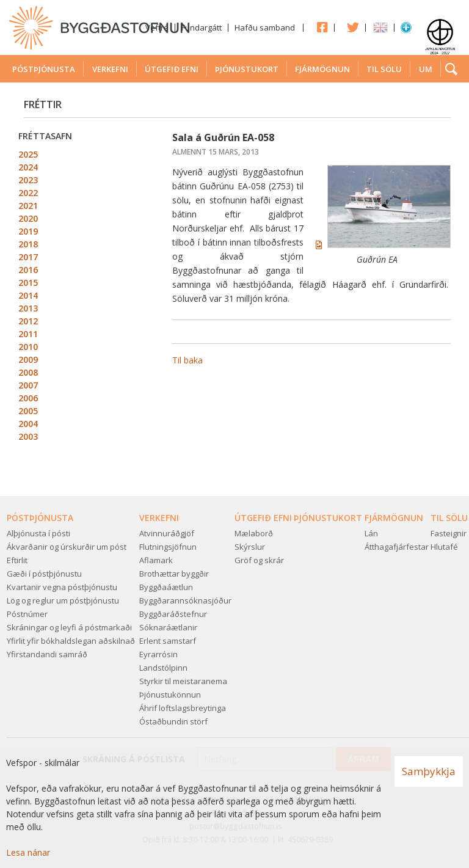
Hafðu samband (265, 27)
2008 (28, 372)
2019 (28, 231)
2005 (28, 411)
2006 (28, 398)
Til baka (187, 360)
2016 (28, 270)
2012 (28, 321)
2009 (28, 359)
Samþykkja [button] (429, 771)
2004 (28, 424)
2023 (28, 180)
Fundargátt (202, 27)
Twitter (350, 27)
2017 (28, 257)
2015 (28, 283)
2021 (28, 206)
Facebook (319, 27)
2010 (28, 347)
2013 (28, 308)
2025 (28, 154)
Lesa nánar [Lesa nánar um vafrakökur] (28, 852)
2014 (28, 295)
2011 (28, 334)
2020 (28, 218)
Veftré (157, 27)
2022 (28, 193)
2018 (28, 244)
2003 (28, 436)
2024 (28, 167)
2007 (28, 385)
